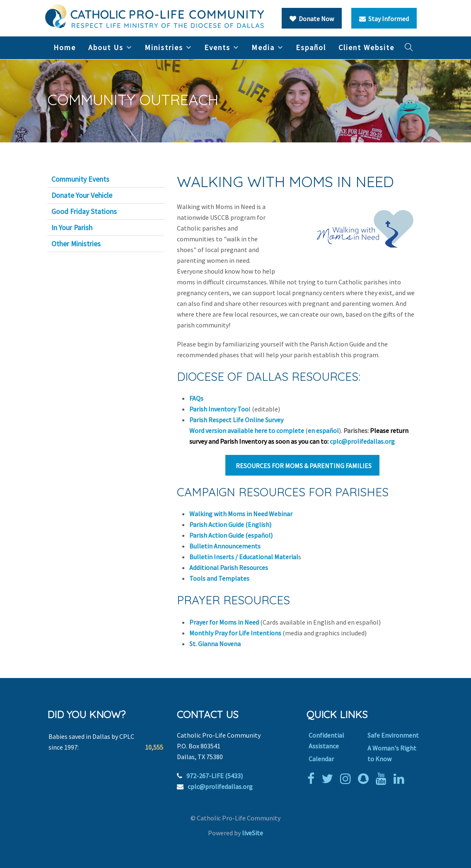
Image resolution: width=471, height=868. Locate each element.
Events (217, 47)
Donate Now (312, 19)
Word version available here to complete (247, 430)
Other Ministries (76, 244)
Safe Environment (393, 735)
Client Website (366, 47)
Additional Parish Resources (229, 567)
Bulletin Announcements (225, 546)
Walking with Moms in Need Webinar (241, 514)
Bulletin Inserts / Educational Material (244, 557)
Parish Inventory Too (219, 409)
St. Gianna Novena (215, 644)
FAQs (196, 398)
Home (65, 47)
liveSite (252, 833)
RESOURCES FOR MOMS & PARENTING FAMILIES (302, 466)
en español (323, 430)
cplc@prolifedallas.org (362, 441)
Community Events (80, 179)
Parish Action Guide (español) (231, 535)
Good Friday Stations (84, 212)
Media (263, 47)
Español (311, 47)
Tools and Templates (220, 578)
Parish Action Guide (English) (230, 524)
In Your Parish (72, 228)
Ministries (164, 47)
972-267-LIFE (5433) (215, 776)
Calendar (321, 759)
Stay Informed (384, 19)
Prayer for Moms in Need (224, 622)
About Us (106, 47)
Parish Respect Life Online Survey (236, 420)
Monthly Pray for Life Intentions (235, 633)
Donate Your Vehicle (82, 195)
